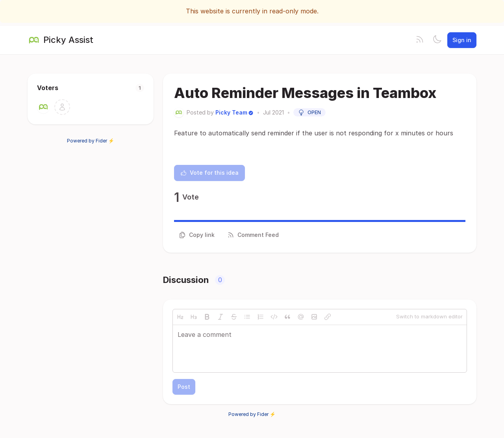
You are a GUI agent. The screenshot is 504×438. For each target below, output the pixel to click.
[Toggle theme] (437, 40)
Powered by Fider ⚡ (91, 141)
